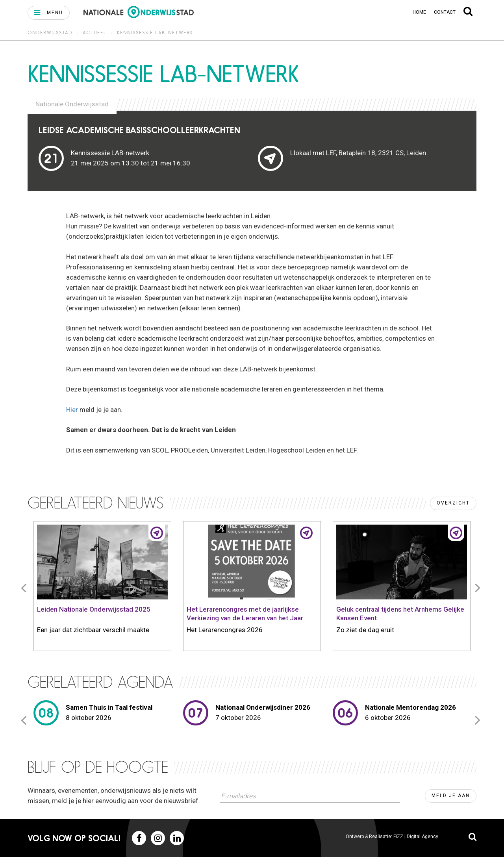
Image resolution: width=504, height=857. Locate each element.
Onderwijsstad (50, 32)
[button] (49, 13)
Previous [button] (25, 588)
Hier (73, 410)
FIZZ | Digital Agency (416, 837)
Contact (445, 12)
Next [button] (479, 588)
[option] (102, 588)
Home (419, 12)
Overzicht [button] (453, 503)
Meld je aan (451, 796)
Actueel (95, 32)
